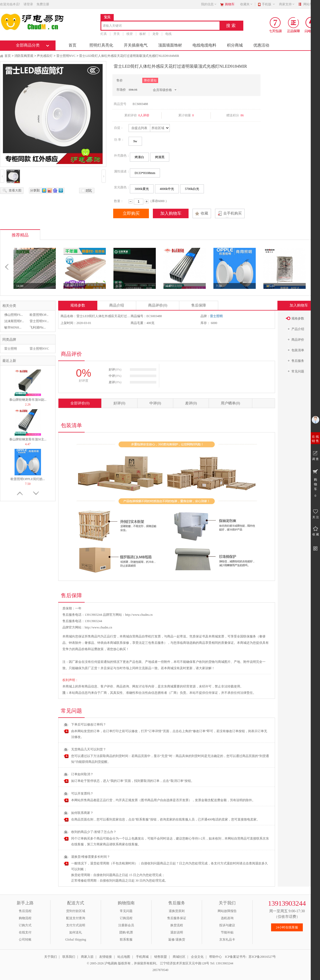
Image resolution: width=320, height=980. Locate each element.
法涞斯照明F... (14, 321)
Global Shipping (76, 940)
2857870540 (160, 970)
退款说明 (177, 932)
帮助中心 (216, 957)
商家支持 (287, 4)
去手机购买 (232, 213)
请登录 (28, 4)
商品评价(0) (158, 305)
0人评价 (144, 115)
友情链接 (106, 957)
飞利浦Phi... (38, 327)
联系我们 (69, 957)
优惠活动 (261, 45)
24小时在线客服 (287, 927)
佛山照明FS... (13, 315)
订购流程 (126, 918)
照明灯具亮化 (101, 45)
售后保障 (199, 305)
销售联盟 (161, 957)
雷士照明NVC (66, 56)
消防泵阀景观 (24, 56)
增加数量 (147, 201)
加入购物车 (171, 213)
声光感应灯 (45, 56)
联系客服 (126, 940)
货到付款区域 (76, 911)
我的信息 (209, 4)
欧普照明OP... (39, 315)
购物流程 (25, 918)
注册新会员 (126, 925)
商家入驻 (87, 957)
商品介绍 (117, 305)
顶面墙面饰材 (170, 45)
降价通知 (150, 80)
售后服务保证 (177, 918)
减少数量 (131, 201)
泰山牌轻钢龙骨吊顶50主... (28, 439)
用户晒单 (230, 403)
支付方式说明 (76, 925)
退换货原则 (177, 911)
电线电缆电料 (204, 45)
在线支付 (25, 932)
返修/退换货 (177, 940)
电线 (168, 34)
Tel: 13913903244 (222, 963)
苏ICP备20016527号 (262, 957)
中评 (155, 403)
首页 (72, 45)
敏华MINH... (13, 327)
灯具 (104, 34)
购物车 (230, 4)
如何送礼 (76, 932)
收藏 (204, 213)
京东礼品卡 (227, 940)
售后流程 (25, 911)
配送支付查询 (76, 918)
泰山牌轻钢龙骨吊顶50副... (28, 400)
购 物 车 (315, 483)
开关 (117, 34)
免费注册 (43, 4)
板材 (143, 34)
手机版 (269, 4)
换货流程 (177, 925)
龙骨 (156, 34)
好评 (119, 403)
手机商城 (142, 957)
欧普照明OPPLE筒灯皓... (28, 479)
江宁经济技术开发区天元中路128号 (185, 963)
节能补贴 (227, 932)
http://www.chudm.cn (98, 627)
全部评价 (80, 403)
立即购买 (131, 213)
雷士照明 (11, 349)
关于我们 (51, 957)
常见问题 (126, 911)
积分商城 (235, 45)
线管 (130, 34)
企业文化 (197, 957)
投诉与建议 (227, 925)
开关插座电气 (136, 45)
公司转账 (25, 940)
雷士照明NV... (39, 321)
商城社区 (179, 957)
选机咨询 (227, 918)
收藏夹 (246, 4)
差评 (191, 403)
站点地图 (124, 957)
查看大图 (15, 190)
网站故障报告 (227, 911)
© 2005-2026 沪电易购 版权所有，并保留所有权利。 (123, 963)
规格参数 (78, 305)
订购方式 (25, 925)
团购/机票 (126, 932)
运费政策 (97, 649)
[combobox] (160, 26)
